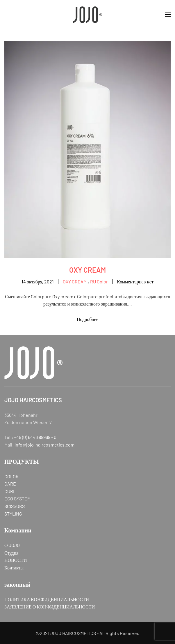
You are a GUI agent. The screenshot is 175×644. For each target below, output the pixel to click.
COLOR (11, 476)
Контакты (14, 568)
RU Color (99, 282)
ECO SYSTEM (17, 499)
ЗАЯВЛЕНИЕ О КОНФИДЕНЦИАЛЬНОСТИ (50, 607)
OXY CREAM (87, 270)
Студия (11, 553)
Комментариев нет (135, 282)
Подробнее (87, 319)
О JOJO (12, 545)
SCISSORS (15, 506)
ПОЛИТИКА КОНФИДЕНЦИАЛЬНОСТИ (47, 599)
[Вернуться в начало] (87, 15)
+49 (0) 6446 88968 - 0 (35, 437)
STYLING (13, 514)
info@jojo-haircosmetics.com (44, 445)
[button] (168, 15)
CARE (10, 484)
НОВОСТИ (16, 560)
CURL (10, 491)
